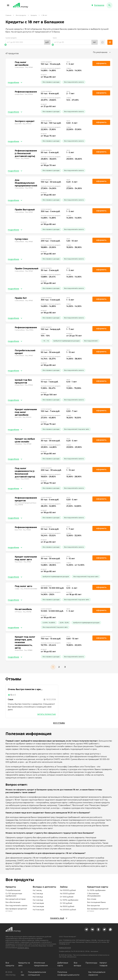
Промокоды (91, 963)
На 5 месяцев (38, 903)
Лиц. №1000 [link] (27, 124)
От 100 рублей (66, 903)
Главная (8, 15)
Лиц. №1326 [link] (29, 94)
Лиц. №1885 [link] (28, 650)
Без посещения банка (96, 902)
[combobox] (102, 52)
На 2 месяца (38, 894)
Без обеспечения (13, 902)
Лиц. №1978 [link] (19, 505)
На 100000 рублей (68, 890)
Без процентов (93, 906)
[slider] (28, 45)
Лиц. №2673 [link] (25, 158)
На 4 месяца (38, 900)
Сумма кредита (11, 38)
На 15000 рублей (67, 906)
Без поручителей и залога (16, 906)
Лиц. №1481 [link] (27, 444)
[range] (28, 42)
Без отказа (92, 899)
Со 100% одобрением (69, 900)
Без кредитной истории (16, 899)
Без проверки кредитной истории (16, 910)
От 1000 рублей (67, 897)
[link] (86, 929)
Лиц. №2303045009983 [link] (29, 589)
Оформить (101, 352)
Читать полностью (46, 714)
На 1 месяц (37, 890)
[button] (8, 5)
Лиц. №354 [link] (30, 330)
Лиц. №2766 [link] (27, 612)
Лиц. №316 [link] (27, 562)
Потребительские (13, 890)
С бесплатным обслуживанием (94, 895)
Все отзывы (59, 723)
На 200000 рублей (68, 910)
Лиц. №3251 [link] (27, 530)
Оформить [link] (101, 63)
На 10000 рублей (67, 894)
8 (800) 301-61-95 (65, 948)
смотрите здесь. (23, 948)
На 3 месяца (38, 897)
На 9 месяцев (38, 910)
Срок (55, 38)
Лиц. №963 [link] (29, 67)
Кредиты (34, 15)
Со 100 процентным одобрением (14, 895)
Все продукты (21, 15)
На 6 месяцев (38, 906)
